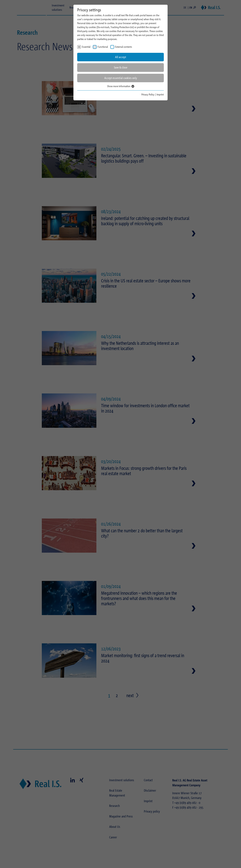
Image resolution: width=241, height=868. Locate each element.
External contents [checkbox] (124, 47)
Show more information (120, 86)
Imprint (160, 94)
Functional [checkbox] (103, 47)
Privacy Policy (148, 94)
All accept (121, 57)
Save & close (121, 67)
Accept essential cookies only (121, 78)
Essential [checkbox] (86, 47)
